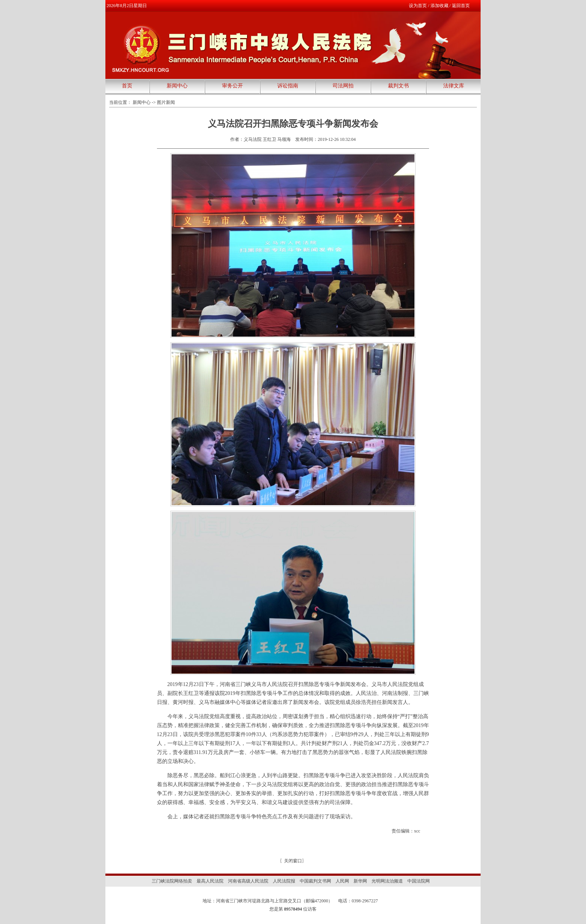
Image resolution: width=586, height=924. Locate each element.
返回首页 (461, 6)
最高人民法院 (210, 881)
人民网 (342, 881)
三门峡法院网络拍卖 (172, 881)
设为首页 (418, 6)
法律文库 (454, 86)
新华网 (360, 881)
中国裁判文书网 (315, 881)
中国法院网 (419, 881)
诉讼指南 (288, 86)
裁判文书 (398, 86)
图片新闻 (166, 102)
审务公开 (232, 86)
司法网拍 (343, 86)
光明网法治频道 (387, 881)
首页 (127, 86)
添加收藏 (439, 6)
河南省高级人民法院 (248, 881)
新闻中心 (177, 86)
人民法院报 (284, 881)
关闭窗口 (293, 861)
